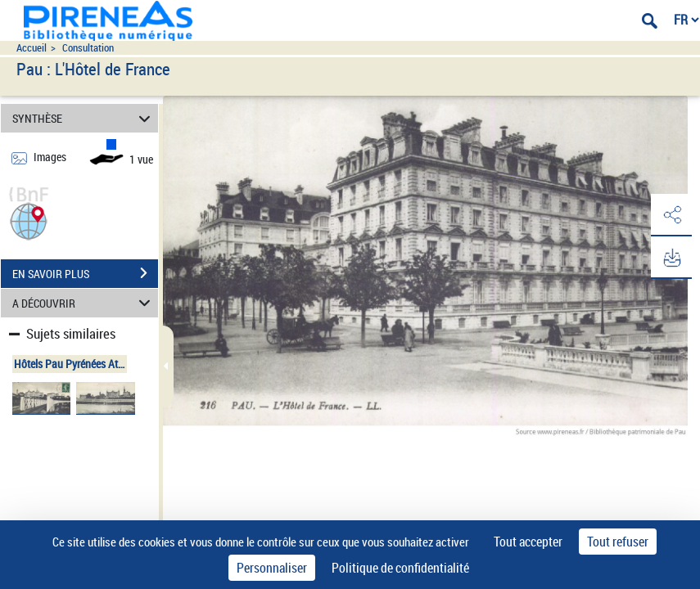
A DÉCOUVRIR (84, 303)
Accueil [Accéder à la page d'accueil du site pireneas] (32, 48)
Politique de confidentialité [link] (400, 568)
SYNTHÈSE (84, 118)
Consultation (88, 48)
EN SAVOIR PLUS (85, 273)
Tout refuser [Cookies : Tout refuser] (618, 542)
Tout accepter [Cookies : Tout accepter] (528, 542)
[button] (29, 220)
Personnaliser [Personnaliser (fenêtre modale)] (272, 568)
